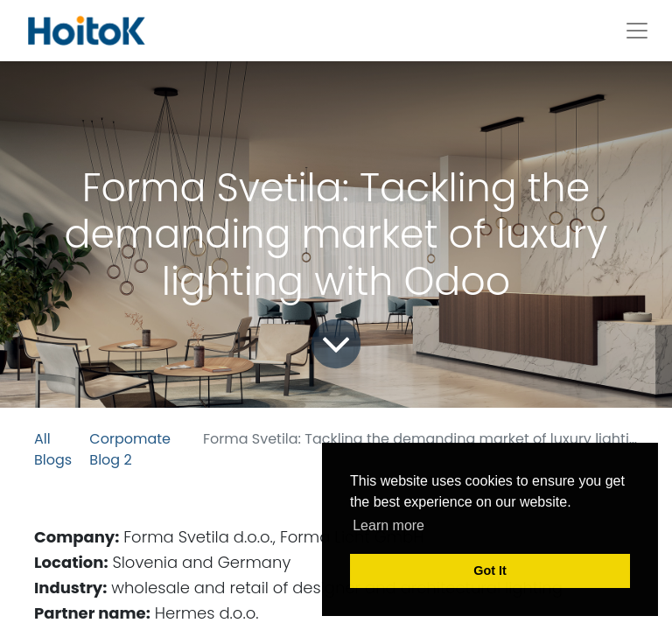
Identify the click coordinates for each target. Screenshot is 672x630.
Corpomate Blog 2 (130, 449)
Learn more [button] (388, 525)
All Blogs (53, 449)
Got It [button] (490, 570)
